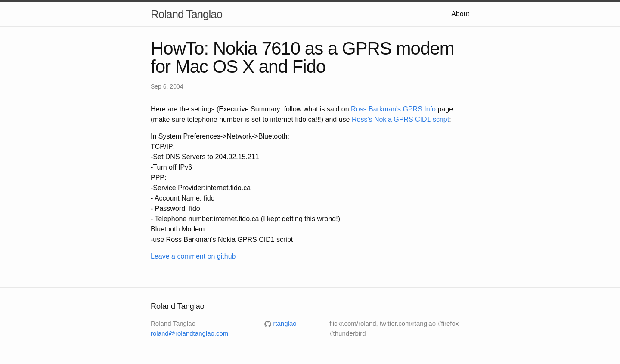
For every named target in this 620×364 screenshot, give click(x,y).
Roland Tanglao (186, 14)
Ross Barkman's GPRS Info (393, 109)
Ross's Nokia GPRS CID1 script (400, 119)
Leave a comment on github (193, 256)
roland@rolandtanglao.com (189, 333)
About (460, 14)
